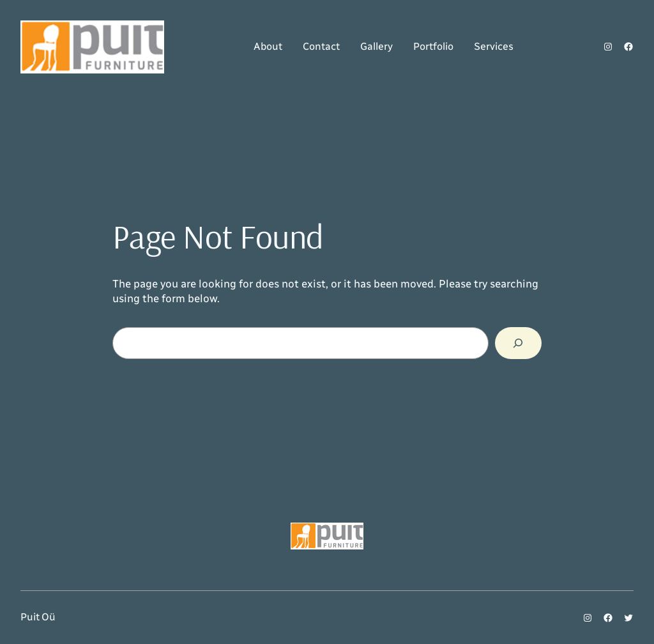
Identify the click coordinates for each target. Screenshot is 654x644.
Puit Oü (38, 617)
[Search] (518, 343)
